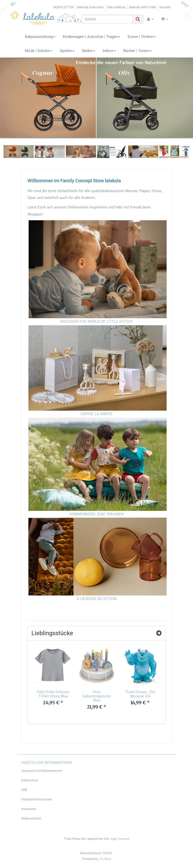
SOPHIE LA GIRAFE (96, 414)
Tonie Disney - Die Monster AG (140, 694)
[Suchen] (107, 19)
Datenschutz (30, 780)
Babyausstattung (40, 37)
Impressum (29, 809)
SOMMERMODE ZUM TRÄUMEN (96, 514)
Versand (124, 839)
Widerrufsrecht (31, 819)
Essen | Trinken (142, 37)
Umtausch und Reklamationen (42, 771)
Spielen (67, 51)
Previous (37, 682)
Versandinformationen (36, 799)
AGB (24, 790)
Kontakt (165, 7)
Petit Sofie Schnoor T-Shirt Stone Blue (53, 694)
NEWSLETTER (63, 7)
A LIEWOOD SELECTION (97, 599)
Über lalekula (116, 7)
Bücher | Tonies (138, 51)
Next (156, 682)
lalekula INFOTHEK (142, 7)
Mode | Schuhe (39, 51)
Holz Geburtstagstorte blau (97, 696)
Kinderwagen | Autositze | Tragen (91, 37)
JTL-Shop (105, 859)
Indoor (109, 51)
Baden (89, 51)
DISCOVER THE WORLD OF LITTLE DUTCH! (97, 321)
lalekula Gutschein (90, 7)
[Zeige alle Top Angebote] (159, 633)
